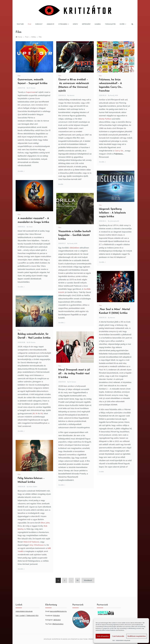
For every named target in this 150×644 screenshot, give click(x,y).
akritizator (57, 620)
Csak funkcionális (118, 636)
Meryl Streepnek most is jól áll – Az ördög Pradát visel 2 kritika (74, 374)
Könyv (75, 24)
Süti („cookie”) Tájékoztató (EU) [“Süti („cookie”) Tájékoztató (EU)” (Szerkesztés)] (27, 616)
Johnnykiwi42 (115, 221)
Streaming (64, 24)
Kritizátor (56, 616)
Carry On (119, 151)
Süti (114, 640)
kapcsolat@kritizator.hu (58, 611)
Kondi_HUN (114, 95)
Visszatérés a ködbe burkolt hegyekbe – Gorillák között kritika (75, 235)
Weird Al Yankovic (31, 542)
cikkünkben (74, 248)
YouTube (20, 24)
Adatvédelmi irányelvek (123, 640)
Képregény (86, 24)
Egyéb (123, 24)
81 (78, 580)
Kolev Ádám (33, 487)
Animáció (50, 24)
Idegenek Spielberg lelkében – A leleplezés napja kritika (112, 213)
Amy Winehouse (37, 545)
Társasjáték (110, 24)
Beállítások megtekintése (137, 636)
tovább (61, 184)
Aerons (72, 95)
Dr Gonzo (32, 88)
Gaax (31, 227)
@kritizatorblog (58, 624)
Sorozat (39, 24)
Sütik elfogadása (103, 636)
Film (30, 24)
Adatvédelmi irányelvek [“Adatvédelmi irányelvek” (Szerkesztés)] (24, 611)
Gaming (98, 24)
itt (34, 413)
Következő (88, 580)
